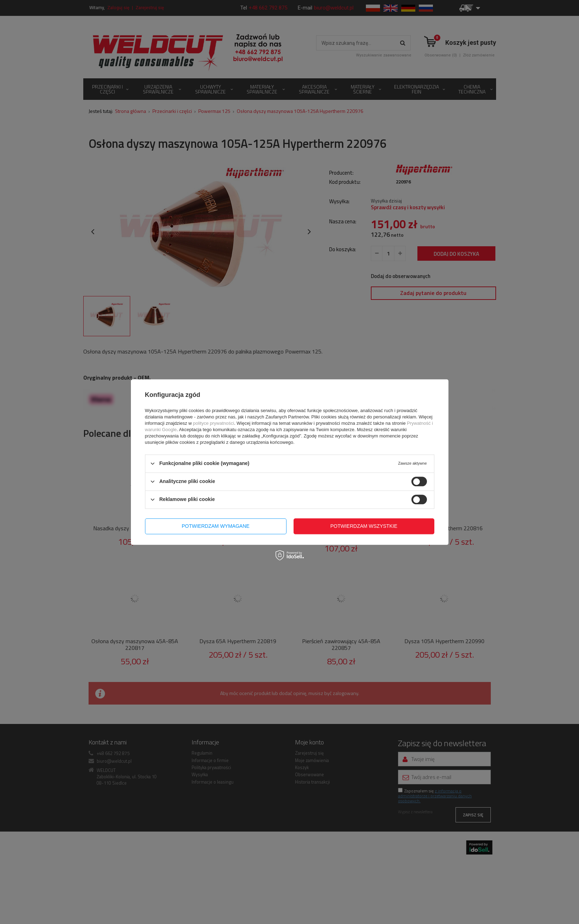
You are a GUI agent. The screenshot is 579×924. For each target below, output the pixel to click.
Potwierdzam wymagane (216, 526)
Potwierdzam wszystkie (364, 526)
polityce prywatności (213, 423)
